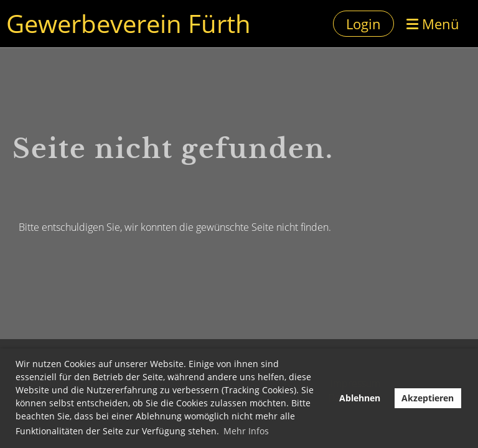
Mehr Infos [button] (246, 431)
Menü (433, 24)
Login (363, 24)
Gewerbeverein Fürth (129, 23)
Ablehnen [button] (360, 398)
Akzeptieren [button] (428, 398)
